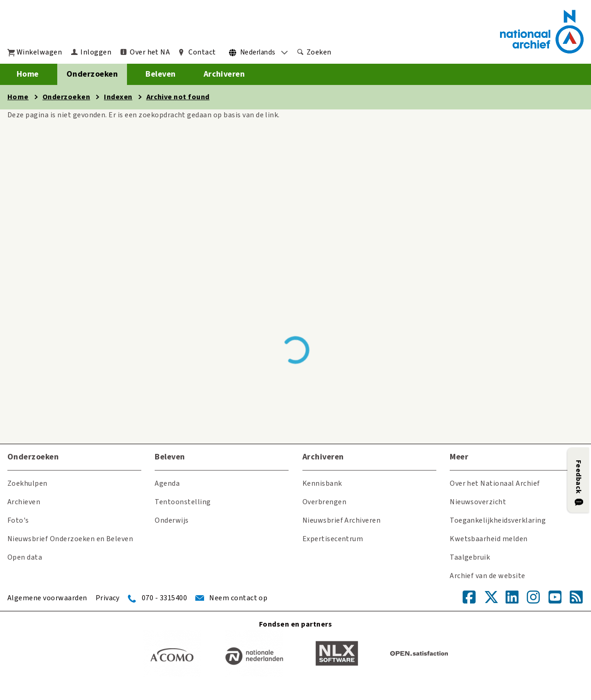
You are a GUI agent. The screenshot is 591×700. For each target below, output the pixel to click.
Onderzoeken (92, 74)
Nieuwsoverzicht (478, 502)
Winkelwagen (39, 52)
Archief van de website (488, 576)
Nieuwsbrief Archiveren (342, 520)
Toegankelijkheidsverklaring (498, 520)
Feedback (579, 477)
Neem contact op (238, 598)
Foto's (18, 520)
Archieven (24, 502)
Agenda (167, 483)
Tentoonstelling (183, 502)
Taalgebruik (470, 557)
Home (28, 74)
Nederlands (258, 52)
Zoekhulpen (27, 483)
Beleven (160, 74)
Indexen (118, 97)
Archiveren (224, 74)
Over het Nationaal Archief (495, 483)
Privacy (108, 598)
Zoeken (319, 52)
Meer (459, 457)
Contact (202, 52)
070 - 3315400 (164, 598)
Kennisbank (322, 483)
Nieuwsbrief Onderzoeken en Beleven (70, 539)
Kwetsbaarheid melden (489, 539)
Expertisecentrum (333, 539)
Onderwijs (172, 520)
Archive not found (178, 97)
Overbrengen (324, 502)
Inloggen (96, 52)
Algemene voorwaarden (47, 598)
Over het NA (150, 52)
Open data (25, 557)
